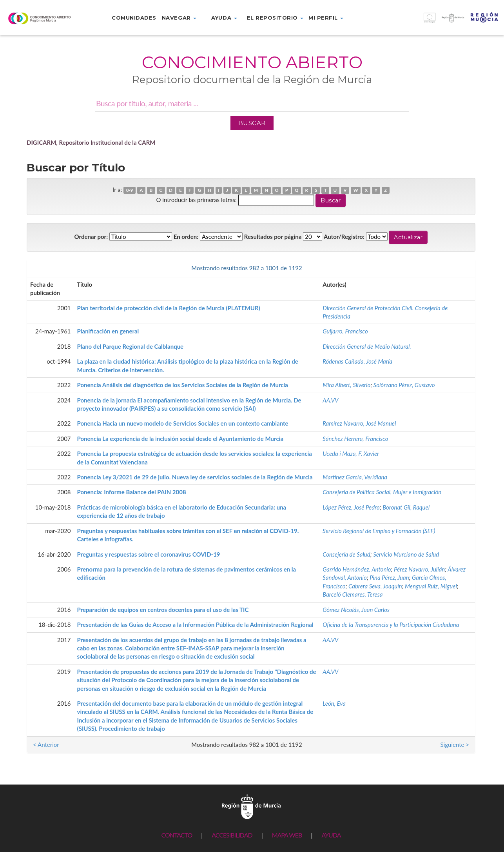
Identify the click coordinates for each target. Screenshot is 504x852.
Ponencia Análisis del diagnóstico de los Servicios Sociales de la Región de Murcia (183, 385)
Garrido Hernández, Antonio (357, 569)
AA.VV (330, 400)
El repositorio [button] (275, 18)
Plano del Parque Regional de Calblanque (131, 346)
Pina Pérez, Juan (389, 577)
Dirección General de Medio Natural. (367, 346)
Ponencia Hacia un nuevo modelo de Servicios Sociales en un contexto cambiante (183, 423)
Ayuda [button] (224, 18)
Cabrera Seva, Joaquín (375, 586)
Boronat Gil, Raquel (406, 507)
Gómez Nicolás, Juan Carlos (356, 610)
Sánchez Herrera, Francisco (355, 439)
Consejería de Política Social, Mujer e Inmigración (382, 492)
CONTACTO (177, 835)
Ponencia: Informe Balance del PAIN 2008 (132, 492)
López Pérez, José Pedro (351, 507)
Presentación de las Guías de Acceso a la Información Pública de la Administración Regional (195, 624)
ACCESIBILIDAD (232, 835)
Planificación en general (108, 331)
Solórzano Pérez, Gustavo (404, 385)
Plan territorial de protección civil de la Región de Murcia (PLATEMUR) (169, 308)
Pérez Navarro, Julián (419, 569)
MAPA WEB (287, 835)
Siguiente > (455, 268)
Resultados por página (273, 237)
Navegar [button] (179, 18)
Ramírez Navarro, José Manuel (359, 423)
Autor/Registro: (344, 237)
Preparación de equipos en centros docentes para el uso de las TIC (163, 610)
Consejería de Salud (346, 554)
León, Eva (334, 703)
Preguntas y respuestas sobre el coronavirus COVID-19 (149, 554)
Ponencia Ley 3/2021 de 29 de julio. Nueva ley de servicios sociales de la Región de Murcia (195, 477)
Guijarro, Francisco (345, 331)
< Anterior (46, 268)
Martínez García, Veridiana (355, 477)
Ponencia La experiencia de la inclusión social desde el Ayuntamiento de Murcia (180, 439)
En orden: (186, 237)
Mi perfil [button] (326, 18)
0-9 (130, 190)
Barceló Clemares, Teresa (353, 594)
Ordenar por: (91, 237)
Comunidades (134, 18)
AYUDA (331, 835)
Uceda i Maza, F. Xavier (351, 453)
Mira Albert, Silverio (346, 385)
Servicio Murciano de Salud (406, 554)
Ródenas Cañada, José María (357, 361)
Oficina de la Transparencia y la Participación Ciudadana (391, 624)
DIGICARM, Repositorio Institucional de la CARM (91, 142)
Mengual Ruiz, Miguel (431, 586)
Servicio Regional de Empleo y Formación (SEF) (379, 531)
